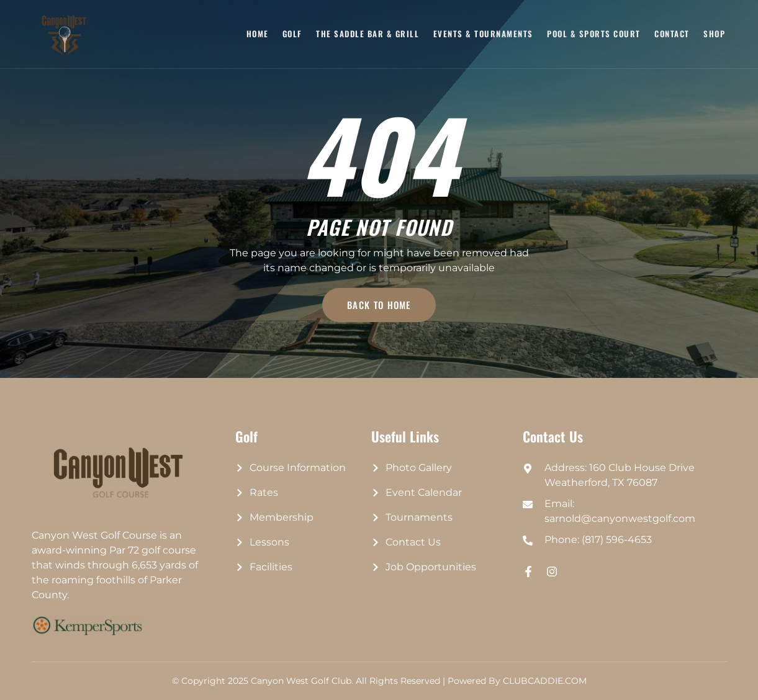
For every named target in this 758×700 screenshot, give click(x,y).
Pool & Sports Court (594, 34)
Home (259, 34)
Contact (673, 34)
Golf (294, 34)
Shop (714, 34)
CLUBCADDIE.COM (545, 681)
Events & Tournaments (484, 34)
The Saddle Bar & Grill (369, 34)
